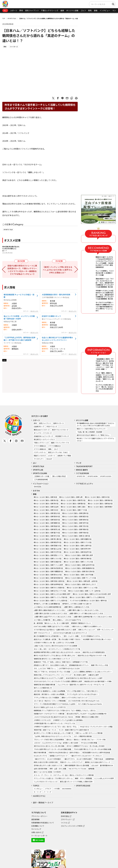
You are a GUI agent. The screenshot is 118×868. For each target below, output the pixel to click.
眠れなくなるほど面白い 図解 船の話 (100, 504)
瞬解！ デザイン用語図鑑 (83, 778)
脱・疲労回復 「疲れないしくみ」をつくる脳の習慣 (51, 623)
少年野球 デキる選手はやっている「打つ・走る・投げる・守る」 (56, 727)
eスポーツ (52, 456)
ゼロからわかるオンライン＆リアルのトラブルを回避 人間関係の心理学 (58, 681)
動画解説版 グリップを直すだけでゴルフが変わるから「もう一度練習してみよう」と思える (65, 710)
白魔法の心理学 (94, 675)
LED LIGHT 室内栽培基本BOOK (102, 765)
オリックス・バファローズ (43, 433)
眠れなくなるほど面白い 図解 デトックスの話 (81, 578)
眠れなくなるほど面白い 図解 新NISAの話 (48, 575)
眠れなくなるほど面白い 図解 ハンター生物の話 (84, 591)
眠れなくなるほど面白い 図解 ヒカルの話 (48, 558)
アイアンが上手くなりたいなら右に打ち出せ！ (82, 694)
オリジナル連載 (72, 10)
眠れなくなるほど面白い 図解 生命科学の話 (80, 565)
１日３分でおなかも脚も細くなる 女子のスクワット (70, 633)
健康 (62, 10)
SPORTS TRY (81, 476)
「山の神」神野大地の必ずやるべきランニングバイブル (52, 736)
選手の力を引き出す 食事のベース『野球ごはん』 (93, 435)
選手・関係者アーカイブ (43, 803)
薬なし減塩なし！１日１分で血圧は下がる (67, 620)
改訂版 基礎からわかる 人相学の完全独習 (96, 752)
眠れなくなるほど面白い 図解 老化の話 (47, 536)
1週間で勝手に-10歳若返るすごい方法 (76, 607)
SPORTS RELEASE (83, 786)
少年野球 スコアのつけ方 (42, 720)
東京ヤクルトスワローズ (60, 430)
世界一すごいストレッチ (105, 630)
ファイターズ (14, 47)
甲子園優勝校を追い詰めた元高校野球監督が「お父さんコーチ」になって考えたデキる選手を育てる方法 (95, 424)
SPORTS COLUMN (40, 473)
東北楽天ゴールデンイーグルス (44, 439)
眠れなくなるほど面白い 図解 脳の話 (73, 504)
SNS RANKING (67, 789)
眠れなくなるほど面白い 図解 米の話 (97, 497)
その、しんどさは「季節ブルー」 (45, 668)
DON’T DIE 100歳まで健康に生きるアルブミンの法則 (51, 626)
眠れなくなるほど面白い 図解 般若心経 (47, 529)
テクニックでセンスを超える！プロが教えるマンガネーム (53, 778)
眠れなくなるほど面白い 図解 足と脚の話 (76, 536)
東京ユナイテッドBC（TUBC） (58, 452)
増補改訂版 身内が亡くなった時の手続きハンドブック (52, 659)
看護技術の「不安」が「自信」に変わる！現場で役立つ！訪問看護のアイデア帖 (61, 662)
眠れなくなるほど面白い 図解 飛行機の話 (78, 558)
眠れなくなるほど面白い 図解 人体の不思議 (79, 575)
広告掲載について (38, 826)
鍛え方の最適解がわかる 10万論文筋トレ (47, 636)
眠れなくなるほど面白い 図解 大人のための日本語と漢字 (92, 594)
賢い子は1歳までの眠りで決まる (70, 639)
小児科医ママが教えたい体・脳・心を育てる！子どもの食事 (54, 643)
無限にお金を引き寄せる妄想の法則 (46, 762)
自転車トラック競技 (64, 456)
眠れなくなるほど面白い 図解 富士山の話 (48, 549)
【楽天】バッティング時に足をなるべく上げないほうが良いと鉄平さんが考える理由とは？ (58, 270)
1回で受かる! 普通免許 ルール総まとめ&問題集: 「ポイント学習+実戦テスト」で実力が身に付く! (66, 691)
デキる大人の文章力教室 (89, 743)
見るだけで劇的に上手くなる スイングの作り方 (50, 707)
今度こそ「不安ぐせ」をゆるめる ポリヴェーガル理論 (52, 672)
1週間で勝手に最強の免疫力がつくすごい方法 (49, 610)
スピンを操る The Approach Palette (90, 704)
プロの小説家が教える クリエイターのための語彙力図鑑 (92, 749)
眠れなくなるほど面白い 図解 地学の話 (75, 523)
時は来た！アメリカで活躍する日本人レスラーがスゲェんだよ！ (95, 439)
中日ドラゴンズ (52, 426)
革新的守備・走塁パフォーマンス (45, 730)
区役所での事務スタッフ (51, 316)
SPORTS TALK (12, 18)
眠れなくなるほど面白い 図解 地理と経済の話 (49, 581)
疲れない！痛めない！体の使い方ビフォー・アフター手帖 (86, 740)
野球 (21, 10)
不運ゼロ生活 (99, 759)
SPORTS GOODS (106, 476)
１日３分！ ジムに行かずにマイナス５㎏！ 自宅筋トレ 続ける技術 (56, 743)
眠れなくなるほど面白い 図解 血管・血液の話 (82, 581)
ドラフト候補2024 (55, 446)
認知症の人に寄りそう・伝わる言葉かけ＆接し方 (50, 665)
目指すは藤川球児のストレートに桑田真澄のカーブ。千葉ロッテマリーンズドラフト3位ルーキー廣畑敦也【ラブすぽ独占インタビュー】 (23, 270)
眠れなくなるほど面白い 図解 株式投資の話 (48, 568)
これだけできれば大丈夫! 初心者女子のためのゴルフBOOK (53, 717)
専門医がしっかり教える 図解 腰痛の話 (47, 604)
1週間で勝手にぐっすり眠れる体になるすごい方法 (86, 613)
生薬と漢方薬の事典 (41, 769)
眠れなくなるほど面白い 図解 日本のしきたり (81, 584)
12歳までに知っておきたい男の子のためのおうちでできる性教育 (55, 646)
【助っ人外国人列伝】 (59, 476)
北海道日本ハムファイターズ (43, 436)
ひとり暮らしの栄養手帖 (42, 620)
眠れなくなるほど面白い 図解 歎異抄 (100, 507)
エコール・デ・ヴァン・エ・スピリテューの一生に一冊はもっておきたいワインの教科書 (64, 775)
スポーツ (14, 10)
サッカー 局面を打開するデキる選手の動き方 (74, 730)
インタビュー (105, 10)
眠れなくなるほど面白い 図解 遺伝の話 (47, 513)
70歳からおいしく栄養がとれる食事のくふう (86, 626)
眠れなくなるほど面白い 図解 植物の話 (75, 520)
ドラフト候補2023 (40, 446)
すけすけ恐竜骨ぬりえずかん (91, 636)
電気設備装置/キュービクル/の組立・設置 (19, 296)
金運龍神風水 (110, 759)
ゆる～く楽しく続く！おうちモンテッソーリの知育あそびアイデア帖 (57, 649)
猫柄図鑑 (91, 769)
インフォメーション (41, 484)
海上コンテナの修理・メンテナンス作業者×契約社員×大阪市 (19, 317)
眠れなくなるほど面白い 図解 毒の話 (100, 500)
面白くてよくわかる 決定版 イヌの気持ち (48, 772)
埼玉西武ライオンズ (62, 436)
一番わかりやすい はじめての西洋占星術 (77, 759)
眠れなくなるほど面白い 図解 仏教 (71, 497)
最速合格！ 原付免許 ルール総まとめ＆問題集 (49, 694)
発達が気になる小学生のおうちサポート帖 (92, 655)
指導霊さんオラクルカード (59, 756)
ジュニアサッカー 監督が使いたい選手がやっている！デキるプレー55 (81, 685)
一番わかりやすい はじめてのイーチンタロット (86, 756)
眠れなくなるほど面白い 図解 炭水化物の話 (80, 571)
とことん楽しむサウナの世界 (104, 778)
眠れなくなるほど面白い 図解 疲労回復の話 (48, 578)
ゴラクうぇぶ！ (66, 819)
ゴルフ (83, 10)
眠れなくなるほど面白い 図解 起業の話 (75, 513)
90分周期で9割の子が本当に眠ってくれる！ (97, 639)
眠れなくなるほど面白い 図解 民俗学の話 (78, 552)
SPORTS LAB (38, 470)
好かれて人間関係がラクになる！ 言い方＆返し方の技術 (86, 746)
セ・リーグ (38, 792)
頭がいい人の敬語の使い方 (43, 688)
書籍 (96, 10)
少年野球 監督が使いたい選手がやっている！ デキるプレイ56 (54, 723)
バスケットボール (40, 452)
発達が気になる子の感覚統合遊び (94, 652)
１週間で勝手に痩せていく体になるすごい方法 (83, 610)
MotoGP (49, 459)
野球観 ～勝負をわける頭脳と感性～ (88, 717)
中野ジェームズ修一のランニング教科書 (89, 733)
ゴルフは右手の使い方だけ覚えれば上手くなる (84, 701)
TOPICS (36, 786)
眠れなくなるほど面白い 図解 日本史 (46, 510)
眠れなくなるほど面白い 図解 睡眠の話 (47, 523)
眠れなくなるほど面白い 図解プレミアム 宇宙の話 (51, 597)
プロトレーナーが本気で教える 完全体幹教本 (49, 740)
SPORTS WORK (93, 476)
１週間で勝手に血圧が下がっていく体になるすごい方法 (52, 617)
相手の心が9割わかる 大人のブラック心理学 (49, 678)
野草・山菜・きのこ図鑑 (58, 769)
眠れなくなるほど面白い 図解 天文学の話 (48, 552)
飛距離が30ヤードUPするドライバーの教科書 (49, 714)
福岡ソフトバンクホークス (60, 443)
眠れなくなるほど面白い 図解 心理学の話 (78, 546)
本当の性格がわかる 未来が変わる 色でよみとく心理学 (84, 678)
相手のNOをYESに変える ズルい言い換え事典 (49, 746)
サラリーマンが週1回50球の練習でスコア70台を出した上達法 (55, 704)
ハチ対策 (57, 789)
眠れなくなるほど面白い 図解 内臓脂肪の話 (48, 571)
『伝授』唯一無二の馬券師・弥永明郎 (89, 432)
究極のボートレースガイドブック (71, 762)
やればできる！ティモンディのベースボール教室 (96, 727)
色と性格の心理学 (80, 675)
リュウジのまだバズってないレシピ (46, 782)
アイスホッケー (39, 459)
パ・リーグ (47, 792)
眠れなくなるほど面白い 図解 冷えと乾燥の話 (49, 588)
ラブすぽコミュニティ (85, 484)
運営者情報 (35, 819)
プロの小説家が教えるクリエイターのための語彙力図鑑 (52, 749)
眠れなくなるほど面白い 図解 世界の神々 (78, 549)
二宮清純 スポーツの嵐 (41, 476)
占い (35, 463)
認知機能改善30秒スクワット (79, 665)
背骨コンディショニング (87, 630)
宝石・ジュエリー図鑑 (71, 636)
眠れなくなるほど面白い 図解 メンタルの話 (78, 562)
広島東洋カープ (39, 426)
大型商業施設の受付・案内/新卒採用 (56, 294)
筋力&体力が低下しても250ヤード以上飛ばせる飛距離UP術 (87, 714)
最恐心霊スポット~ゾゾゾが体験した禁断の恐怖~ (77, 782)
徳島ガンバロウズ (40, 456)
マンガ (115, 10)
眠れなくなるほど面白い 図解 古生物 (46, 507)
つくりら (64, 823)
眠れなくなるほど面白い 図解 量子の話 (47, 533)
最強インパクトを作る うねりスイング (75, 698)
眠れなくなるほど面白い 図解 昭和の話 (47, 520)
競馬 (90, 10)
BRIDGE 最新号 (82, 470)
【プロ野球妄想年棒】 (41, 479)
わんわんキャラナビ (41, 756)
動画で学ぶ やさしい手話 (100, 665)
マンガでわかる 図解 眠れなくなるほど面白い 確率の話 (88, 601)
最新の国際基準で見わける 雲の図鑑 (77, 765)
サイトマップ (36, 829)
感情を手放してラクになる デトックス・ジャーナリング (53, 675)
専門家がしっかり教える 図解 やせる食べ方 (77, 604)
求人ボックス (34, 311)
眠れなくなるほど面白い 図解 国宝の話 (75, 516)
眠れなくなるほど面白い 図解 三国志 (73, 507)
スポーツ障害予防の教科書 (83, 736)
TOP (4, 18)
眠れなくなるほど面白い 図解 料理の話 (75, 533)
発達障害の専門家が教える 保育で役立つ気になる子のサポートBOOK (57, 652)
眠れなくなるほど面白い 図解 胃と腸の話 (48, 539)
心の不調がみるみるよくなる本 (69, 668)
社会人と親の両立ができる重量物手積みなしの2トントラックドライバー (57, 339)
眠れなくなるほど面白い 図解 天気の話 (75, 526)
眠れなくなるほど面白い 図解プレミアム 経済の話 (51, 601)
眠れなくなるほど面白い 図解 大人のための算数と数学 (52, 594)
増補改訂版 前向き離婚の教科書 (44, 685)
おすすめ (36, 491)
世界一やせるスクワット (42, 633)
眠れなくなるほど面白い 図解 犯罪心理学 (79, 555)
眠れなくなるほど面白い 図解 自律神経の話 (48, 584)
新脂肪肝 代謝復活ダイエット (81, 623)
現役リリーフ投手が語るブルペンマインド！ (92, 429)
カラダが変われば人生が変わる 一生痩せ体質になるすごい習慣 (55, 630)
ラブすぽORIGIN (82, 473)
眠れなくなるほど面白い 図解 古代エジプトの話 (50, 591)
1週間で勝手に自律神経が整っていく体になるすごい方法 (93, 617)
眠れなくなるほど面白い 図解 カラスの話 (78, 542)
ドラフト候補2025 (40, 449)
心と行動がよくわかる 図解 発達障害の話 (48, 607)
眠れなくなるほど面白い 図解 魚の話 (46, 500)
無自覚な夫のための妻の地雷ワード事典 (98, 681)
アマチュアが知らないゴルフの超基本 (46, 698)
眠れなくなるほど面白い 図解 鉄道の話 (47, 526)
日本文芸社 (38, 487)
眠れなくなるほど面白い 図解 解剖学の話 (48, 542)
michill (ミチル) (39, 796)
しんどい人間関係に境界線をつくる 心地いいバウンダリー (92, 672)
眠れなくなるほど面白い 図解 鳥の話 (46, 504)
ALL (5, 10)
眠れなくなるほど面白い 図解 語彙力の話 (48, 546)
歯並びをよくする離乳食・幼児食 (45, 639)
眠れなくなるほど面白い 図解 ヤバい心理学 (48, 565)
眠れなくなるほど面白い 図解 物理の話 (75, 529)
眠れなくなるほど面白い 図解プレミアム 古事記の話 (87, 597)
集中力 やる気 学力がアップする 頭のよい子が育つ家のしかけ (55, 655)
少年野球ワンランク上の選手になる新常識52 (68, 720)
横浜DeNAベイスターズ (42, 430)
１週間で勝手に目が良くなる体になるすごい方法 (50, 613)
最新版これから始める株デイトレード (98, 762)
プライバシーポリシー (39, 816)
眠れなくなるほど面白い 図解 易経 (45, 497)
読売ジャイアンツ (32, 10)
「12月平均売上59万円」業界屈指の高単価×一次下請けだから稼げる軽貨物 (19, 339)
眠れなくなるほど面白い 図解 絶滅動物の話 (80, 568)
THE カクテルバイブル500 (77, 769)
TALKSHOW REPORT (84, 466)
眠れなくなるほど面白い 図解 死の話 (73, 500)
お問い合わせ (36, 832)
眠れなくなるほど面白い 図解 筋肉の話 (47, 516)
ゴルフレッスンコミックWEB (72, 826)
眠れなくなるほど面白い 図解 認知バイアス (48, 555)
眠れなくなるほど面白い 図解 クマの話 (74, 510)
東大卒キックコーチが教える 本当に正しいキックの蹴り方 (53, 733)
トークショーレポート (39, 836)
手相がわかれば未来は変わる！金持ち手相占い (64, 752)
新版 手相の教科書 (40, 752)
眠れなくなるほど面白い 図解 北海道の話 (48, 562)
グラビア (48, 789)
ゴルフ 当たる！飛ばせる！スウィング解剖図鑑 (50, 701)
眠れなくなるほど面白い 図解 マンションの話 (82, 588)
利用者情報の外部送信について (43, 823)
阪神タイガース (59, 423)
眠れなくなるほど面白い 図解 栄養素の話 (78, 539)
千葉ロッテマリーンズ (50, 10)
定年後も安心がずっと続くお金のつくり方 (48, 765)
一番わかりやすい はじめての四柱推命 (47, 759)
